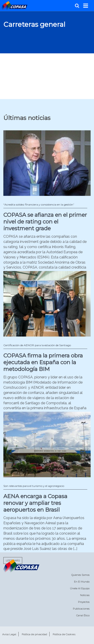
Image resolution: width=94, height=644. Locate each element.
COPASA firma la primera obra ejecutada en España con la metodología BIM (43, 362)
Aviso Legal (9, 634)
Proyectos (84, 602)
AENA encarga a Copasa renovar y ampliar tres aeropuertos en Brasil (35, 503)
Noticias (85, 595)
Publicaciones (81, 609)
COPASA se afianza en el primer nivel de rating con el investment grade (45, 222)
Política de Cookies (64, 634)
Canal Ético (83, 615)
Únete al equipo (80, 588)
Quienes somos (80, 575)
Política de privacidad (34, 634)
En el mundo (82, 582)
